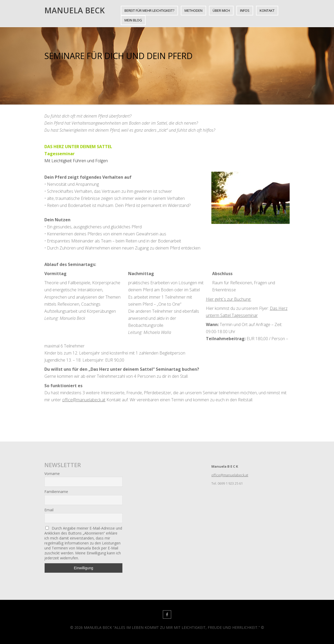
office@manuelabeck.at (84, 400)
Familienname (56, 492)
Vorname (52, 474)
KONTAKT (267, 10)
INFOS (245, 10)
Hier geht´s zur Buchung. (229, 299)
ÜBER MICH (221, 10)
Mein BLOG (133, 20)
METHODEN (193, 10)
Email (49, 510)
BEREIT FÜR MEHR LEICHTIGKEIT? (149, 10)
